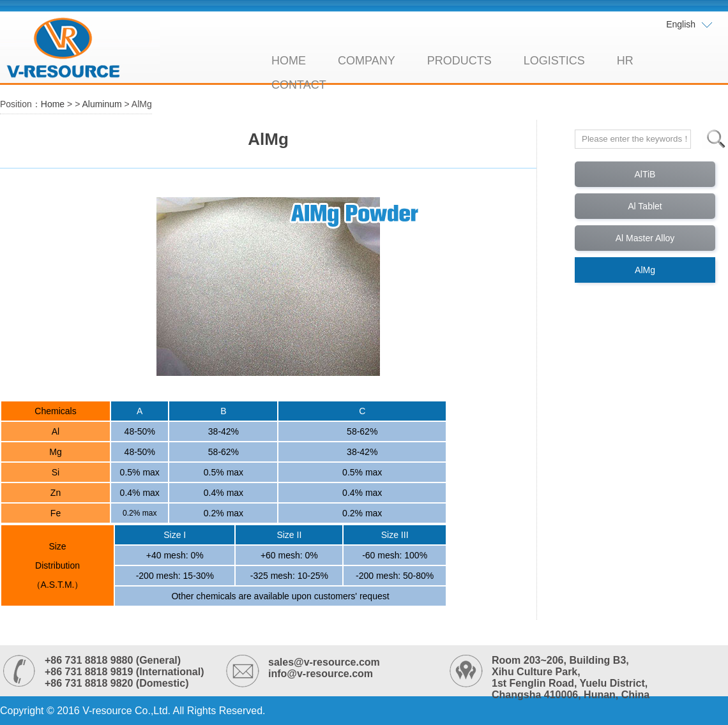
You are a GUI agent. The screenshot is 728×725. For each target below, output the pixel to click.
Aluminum (102, 104)
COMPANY (367, 61)
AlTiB (645, 174)
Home (53, 104)
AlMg (645, 270)
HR (625, 61)
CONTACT (299, 85)
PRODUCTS (459, 61)
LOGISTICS (554, 61)
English (690, 25)
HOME (289, 61)
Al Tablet (645, 206)
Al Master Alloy (645, 238)
